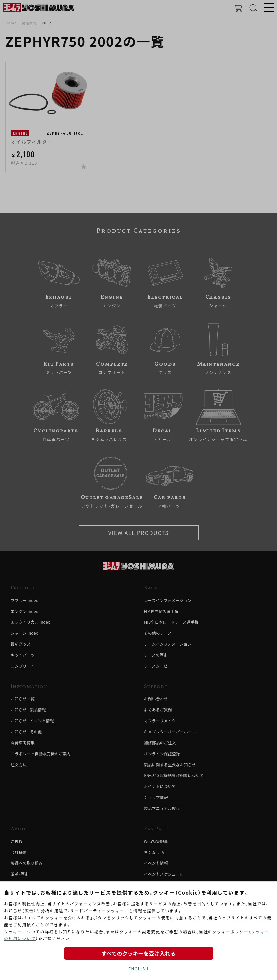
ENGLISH (138, 969)
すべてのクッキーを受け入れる (138, 953)
